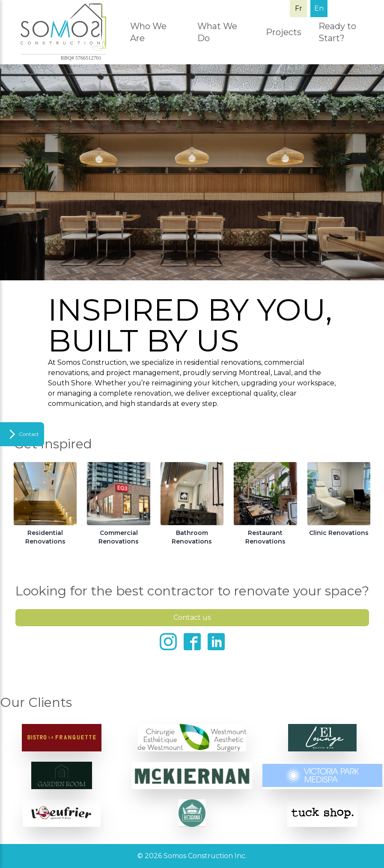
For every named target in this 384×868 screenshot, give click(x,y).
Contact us (192, 617)
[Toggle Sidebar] (22, 434)
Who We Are (148, 32)
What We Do (217, 32)
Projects (284, 32)
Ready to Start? (337, 32)
